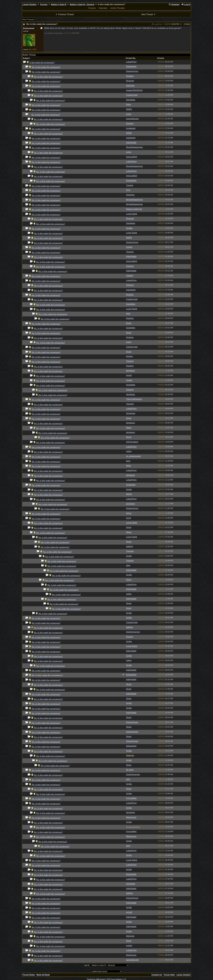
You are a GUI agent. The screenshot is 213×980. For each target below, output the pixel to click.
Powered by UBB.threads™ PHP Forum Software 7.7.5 (106, 979)
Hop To (87, 965)
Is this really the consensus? (42, 63)
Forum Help (169, 975)
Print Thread (28, 20)
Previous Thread (64, 14)
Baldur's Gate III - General (82, 4)
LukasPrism (157, 24)
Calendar (103, 8)
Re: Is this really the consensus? (42, 24)
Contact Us (157, 975)
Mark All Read (43, 975)
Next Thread (149, 14)
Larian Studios (30, 4)
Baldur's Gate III (59, 4)
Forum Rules (29, 975)
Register (174, 4)
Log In (186, 4)
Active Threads (117, 8)
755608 (187, 24)
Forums (44, 4)
